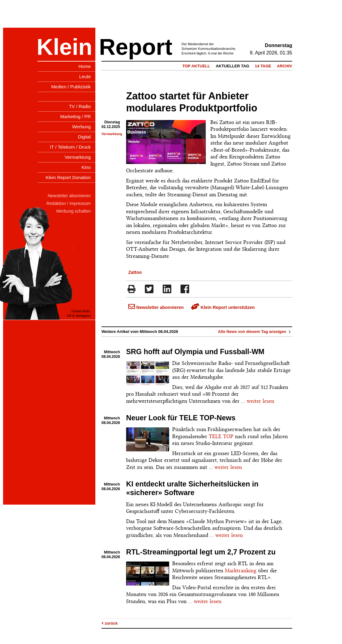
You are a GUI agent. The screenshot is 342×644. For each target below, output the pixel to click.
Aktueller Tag (232, 66)
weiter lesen (260, 401)
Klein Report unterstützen (223, 307)
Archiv (284, 66)
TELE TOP (221, 436)
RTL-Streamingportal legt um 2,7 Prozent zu (201, 552)
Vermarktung (112, 134)
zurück (110, 623)
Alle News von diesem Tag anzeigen (255, 332)
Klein (64, 47)
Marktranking (241, 570)
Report (136, 47)
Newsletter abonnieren (156, 307)
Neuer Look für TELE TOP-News (181, 418)
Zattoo (135, 272)
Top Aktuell (196, 66)
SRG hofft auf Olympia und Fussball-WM (195, 352)
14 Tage (263, 66)
